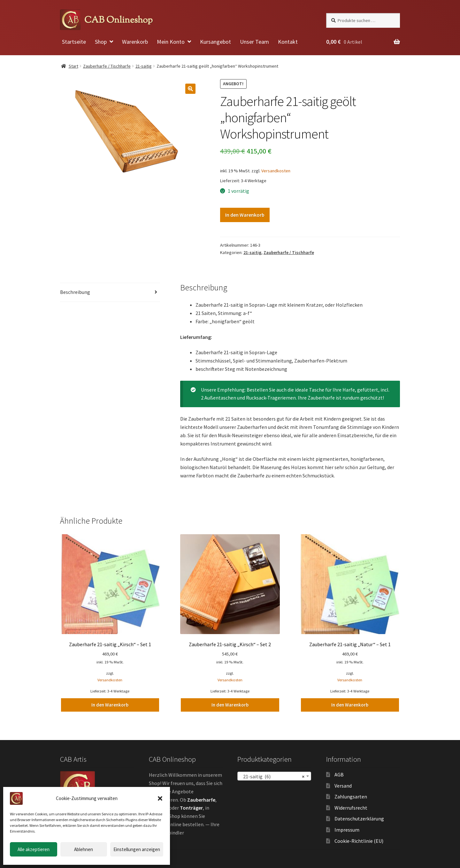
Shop (101, 42)
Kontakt (288, 42)
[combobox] (274, 775)
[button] (160, 798)
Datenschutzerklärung (359, 818)
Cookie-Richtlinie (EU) (359, 840)
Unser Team (254, 42)
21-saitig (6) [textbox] (272, 775)
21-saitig (144, 66)
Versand (343, 785)
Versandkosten (276, 171)
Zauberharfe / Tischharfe (107, 66)
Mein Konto (171, 42)
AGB (339, 774)
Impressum (347, 829)
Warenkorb (135, 42)
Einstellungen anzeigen (137, 849)
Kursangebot (215, 42)
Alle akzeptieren (34, 849)
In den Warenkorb (245, 215)
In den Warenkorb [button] (110, 704)
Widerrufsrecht (351, 807)
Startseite (74, 42)
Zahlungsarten (351, 796)
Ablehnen (84, 849)
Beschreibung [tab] (75, 292)
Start (73, 66)
